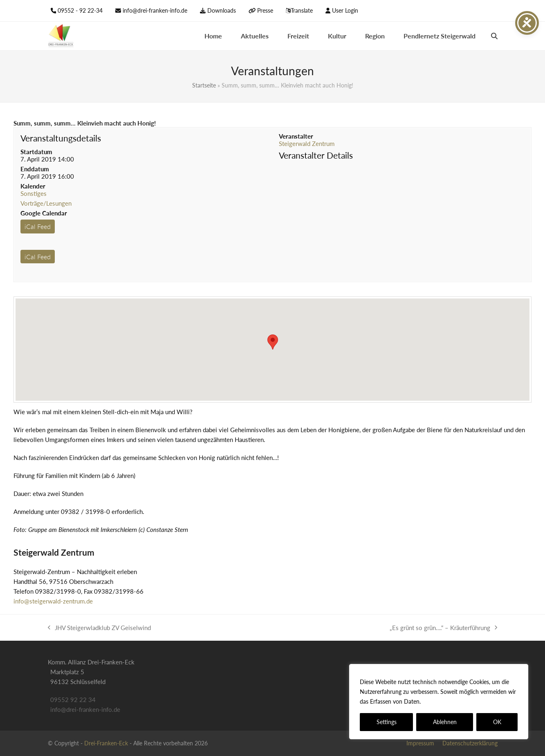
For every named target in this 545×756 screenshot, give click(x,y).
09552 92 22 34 (73, 700)
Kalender (33, 186)
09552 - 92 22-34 (80, 10)
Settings (387, 722)
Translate (302, 10)
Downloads (222, 10)
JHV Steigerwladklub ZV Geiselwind (99, 628)
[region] (439, 702)
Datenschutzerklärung (452, 701)
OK (497, 722)
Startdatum (36, 152)
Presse (265, 10)
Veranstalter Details (316, 155)
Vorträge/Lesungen (46, 203)
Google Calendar (44, 213)
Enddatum (35, 169)
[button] (494, 36)
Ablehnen (445, 722)
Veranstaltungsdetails (61, 138)
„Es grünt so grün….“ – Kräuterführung (443, 628)
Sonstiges (34, 193)
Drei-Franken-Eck (106, 743)
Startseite (204, 85)
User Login (345, 10)
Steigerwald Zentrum (307, 144)
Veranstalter (296, 136)
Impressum (420, 743)
